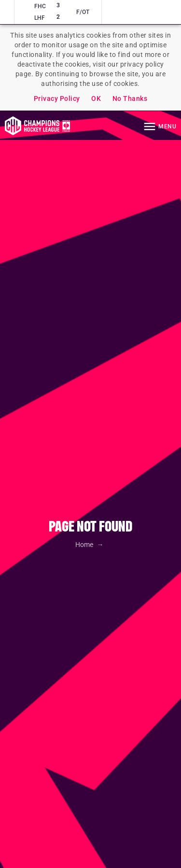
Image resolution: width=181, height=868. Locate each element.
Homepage (37, 126)
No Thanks (130, 98)
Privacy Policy (57, 98)
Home (85, 545)
